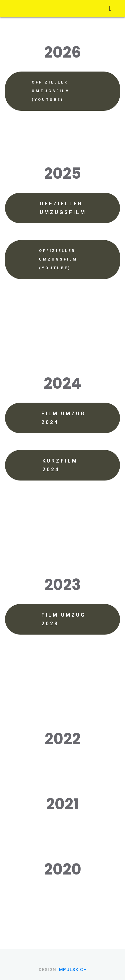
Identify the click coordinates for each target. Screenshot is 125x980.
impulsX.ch (72, 970)
